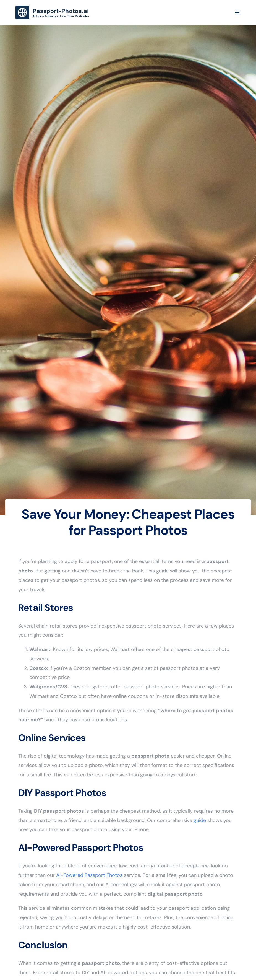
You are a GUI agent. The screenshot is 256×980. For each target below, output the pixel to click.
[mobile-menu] (234, 12)
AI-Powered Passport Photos (89, 875)
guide (200, 820)
